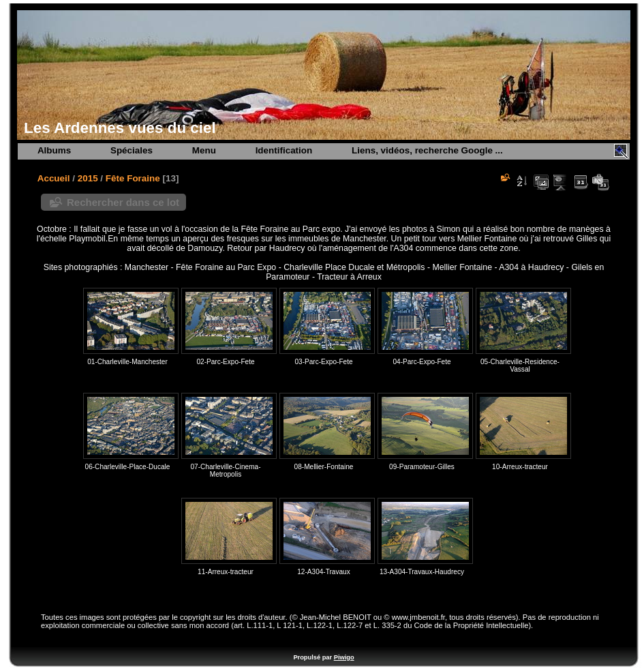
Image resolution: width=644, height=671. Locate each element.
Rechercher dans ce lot (123, 202)
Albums (54, 150)
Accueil (54, 178)
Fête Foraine (133, 178)
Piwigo (344, 657)
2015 (88, 178)
